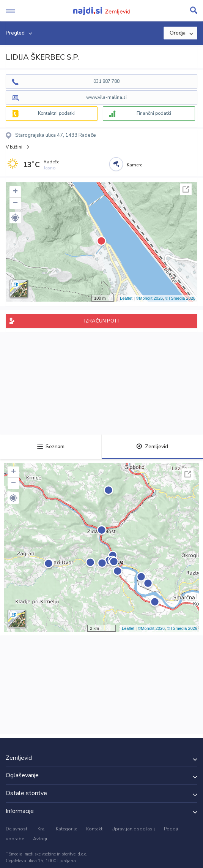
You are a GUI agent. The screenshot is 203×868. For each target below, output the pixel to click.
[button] (15, 218)
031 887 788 (106, 81)
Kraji (42, 829)
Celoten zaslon (186, 189)
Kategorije (66, 829)
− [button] (15, 203)
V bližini (14, 147)
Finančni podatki (154, 113)
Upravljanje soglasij (133, 829)
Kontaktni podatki (56, 113)
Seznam (51, 447)
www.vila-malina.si (106, 97)
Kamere (135, 165)
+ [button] (15, 192)
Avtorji (40, 839)
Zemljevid (152, 447)
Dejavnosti (17, 829)
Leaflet (126, 298)
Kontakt (94, 829)
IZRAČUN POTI (101, 321)
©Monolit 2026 (149, 298)
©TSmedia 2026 (180, 298)
